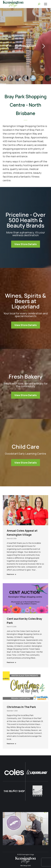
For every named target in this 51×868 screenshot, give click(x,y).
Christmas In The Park (21, 707)
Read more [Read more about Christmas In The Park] (11, 744)
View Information (25, 32)
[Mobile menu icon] (46, 4)
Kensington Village (28, 854)
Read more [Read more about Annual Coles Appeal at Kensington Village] (11, 574)
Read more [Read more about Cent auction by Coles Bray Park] (11, 662)
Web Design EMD (26, 866)
